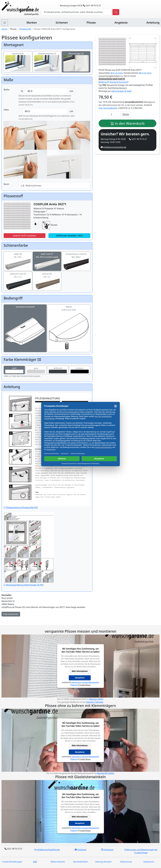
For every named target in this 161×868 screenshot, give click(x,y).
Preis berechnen (11, 614)
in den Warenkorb (127, 123)
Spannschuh (18, 58)
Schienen (62, 22)
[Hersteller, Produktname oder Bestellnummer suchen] (77, 12)
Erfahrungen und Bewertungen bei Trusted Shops (141, 851)
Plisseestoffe (25, 29)
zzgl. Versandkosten (108, 108)
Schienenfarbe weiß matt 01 (112, 79)
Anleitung (153, 22)
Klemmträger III (76, 58)
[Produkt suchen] (116, 12)
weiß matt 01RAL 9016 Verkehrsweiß (47, 259)
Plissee (91, 22)
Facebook (80, 850)
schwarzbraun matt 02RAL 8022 (76, 259)
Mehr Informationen (80, 671)
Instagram (107, 850)
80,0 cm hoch (145, 73)
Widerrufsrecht (58, 862)
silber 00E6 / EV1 (18, 259)
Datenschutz (126, 862)
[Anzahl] (115, 115)
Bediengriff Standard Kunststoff (114, 82)
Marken (32, 22)
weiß (14, 370)
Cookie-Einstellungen (12, 862)
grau (36, 370)
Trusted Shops (85, 685)
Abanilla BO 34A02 (105, 773)
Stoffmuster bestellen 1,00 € (69, 236)
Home (4, 29)
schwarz (80, 370)
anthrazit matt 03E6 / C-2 (18, 279)
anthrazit (58, 370)
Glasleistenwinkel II (47, 58)
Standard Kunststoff (25, 319)
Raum (6, 184)
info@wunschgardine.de (115, 147)
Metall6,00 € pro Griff (69, 319)
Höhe (6, 110)
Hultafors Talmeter (94, 702)
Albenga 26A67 (96, 699)
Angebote (121, 22)
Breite (6, 90)
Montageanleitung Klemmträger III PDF (29, 549)
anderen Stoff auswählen (25, 236)
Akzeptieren (80, 678)
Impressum (149, 862)
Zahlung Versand (103, 862)
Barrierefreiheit (81, 862)
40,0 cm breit (116, 73)
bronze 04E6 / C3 (47, 279)
